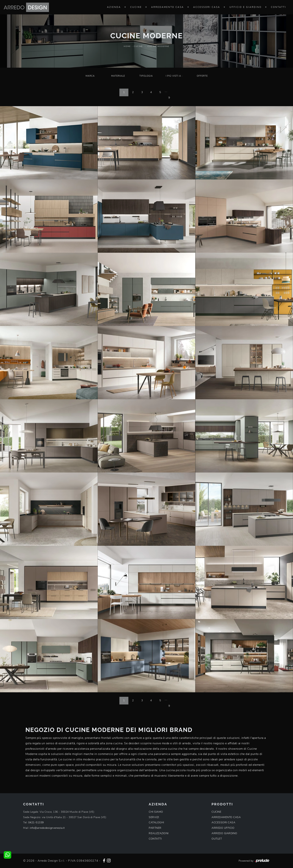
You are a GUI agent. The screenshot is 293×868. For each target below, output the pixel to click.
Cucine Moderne (158, 46)
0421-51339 (36, 822)
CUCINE (216, 812)
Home (127, 46)
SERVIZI (154, 817)
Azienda (114, 7)
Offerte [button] (202, 76)
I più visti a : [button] (174, 76)
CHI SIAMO (156, 812)
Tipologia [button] (146, 76)
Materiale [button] (118, 76)
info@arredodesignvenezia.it (47, 828)
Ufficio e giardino (246, 7)
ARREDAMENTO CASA (226, 817)
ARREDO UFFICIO (223, 828)
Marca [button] (90, 76)
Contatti (279, 7)
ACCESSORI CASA (223, 822)
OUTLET (217, 839)
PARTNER (155, 828)
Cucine (136, 7)
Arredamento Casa (168, 7)
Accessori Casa (207, 7)
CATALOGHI (156, 822)
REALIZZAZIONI (159, 833)
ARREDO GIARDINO (224, 833)
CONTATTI (155, 839)
